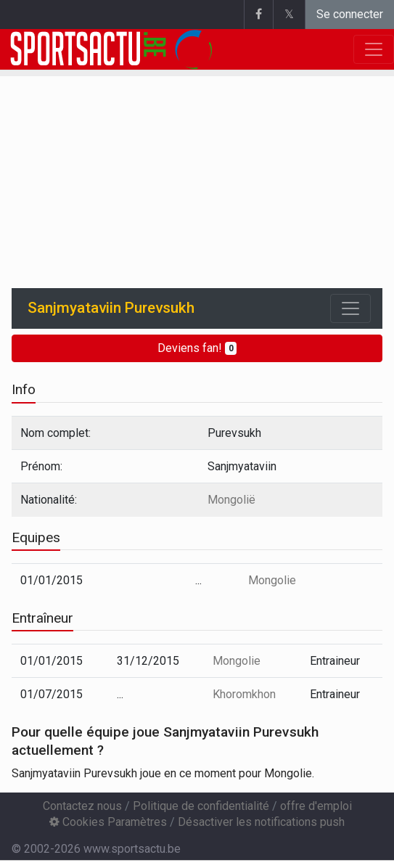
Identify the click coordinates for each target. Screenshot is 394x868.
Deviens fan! (197, 348)
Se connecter (350, 14)
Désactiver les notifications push (261, 822)
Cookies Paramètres (108, 822)
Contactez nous (82, 806)
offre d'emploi (316, 806)
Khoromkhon (244, 694)
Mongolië (231, 500)
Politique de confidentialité (201, 806)
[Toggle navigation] (350, 308)
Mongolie (272, 580)
